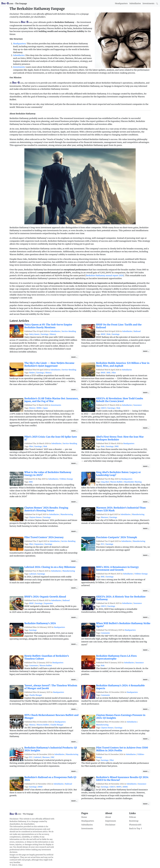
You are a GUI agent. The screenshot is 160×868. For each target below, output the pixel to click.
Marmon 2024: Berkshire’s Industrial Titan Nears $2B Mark (121, 509)
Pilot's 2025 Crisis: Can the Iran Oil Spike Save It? (51, 438)
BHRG (39, 408)
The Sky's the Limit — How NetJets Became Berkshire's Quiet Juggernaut (49, 364)
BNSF (103, 334)
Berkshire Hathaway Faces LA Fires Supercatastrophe (116, 657)
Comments (105, 633)
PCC (103, 544)
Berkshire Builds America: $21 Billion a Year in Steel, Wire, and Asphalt (123, 364)
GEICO (103, 408)
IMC (53, 757)
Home (84, 817)
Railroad (137, 331)
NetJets (32, 373)
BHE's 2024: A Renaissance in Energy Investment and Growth (117, 568)
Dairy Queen (34, 334)
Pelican (133, 817)
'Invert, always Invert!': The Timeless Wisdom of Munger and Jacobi (51, 687)
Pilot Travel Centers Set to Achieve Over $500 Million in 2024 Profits (122, 749)
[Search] (157, 3)
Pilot (114, 373)
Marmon (104, 517)
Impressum (111, 821)
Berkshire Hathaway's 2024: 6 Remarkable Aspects (120, 687)
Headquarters (121, 3)
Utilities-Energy (66, 479)
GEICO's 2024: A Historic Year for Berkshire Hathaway (121, 598)
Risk (109, 334)
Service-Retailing (69, 331)
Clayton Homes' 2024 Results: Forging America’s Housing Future (46, 509)
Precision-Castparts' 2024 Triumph (117, 537)
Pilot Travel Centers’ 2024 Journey (44, 537)
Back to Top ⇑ (136, 828)
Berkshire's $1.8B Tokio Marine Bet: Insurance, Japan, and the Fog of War (51, 400)
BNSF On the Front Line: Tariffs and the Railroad (119, 326)
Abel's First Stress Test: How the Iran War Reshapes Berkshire (120, 438)
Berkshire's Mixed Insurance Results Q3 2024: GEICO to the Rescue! (122, 779)
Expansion (39, 544)
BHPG (119, 787)
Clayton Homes (35, 517)
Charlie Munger (36, 695)
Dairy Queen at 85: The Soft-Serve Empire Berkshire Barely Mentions (48, 326)
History (53, 334)
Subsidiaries (135, 3)
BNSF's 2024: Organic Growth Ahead (45, 597)
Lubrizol (33, 574)
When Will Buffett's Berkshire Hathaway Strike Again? (123, 625)
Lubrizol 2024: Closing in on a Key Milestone (50, 567)
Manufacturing (67, 514)
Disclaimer (110, 825)
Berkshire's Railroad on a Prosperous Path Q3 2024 (50, 779)
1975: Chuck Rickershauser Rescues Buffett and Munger (51, 717)
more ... (74, 357)
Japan (45, 408)
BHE (109, 373)
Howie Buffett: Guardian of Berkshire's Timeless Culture (47, 657)
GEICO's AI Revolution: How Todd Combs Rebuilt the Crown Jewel (120, 400)
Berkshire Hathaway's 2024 (40, 623)
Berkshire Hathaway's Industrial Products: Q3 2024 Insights (51, 749)
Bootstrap (134, 821)
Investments (148, 3)
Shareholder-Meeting (133, 482)
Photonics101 (135, 825)
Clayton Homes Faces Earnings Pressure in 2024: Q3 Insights (121, 717)
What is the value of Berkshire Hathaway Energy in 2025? (48, 474)
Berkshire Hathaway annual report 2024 (105, 275)
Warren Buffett (116, 482)
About (108, 817)
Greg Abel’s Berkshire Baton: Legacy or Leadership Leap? (118, 474)
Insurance (138, 405)
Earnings (45, 334)
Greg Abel (105, 482)
